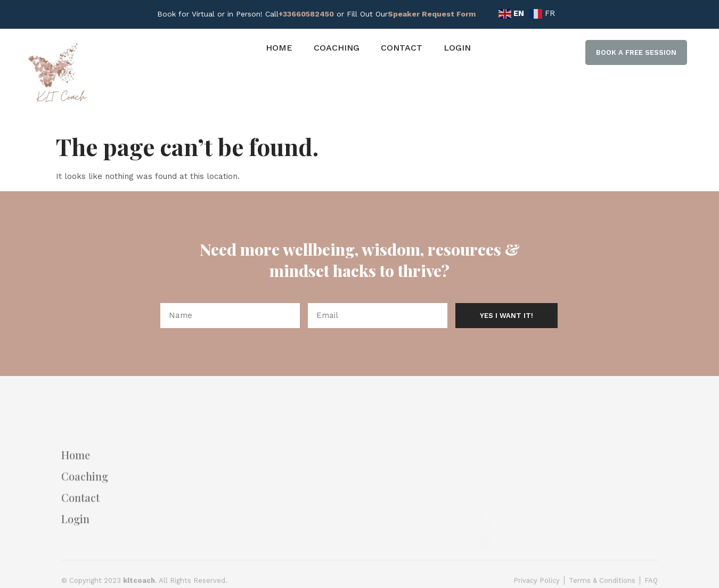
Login (457, 48)
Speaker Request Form (432, 14)
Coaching (337, 48)
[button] (636, 53)
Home (279, 48)
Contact (402, 48)
